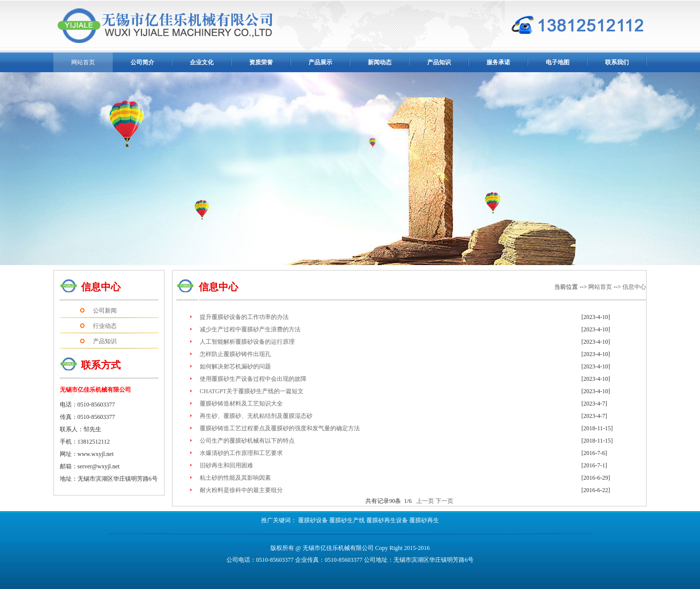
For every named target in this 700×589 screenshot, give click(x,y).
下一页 (444, 501)
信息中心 (101, 287)
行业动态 (105, 326)
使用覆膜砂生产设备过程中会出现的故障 (253, 379)
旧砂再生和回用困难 (226, 465)
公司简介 (142, 62)
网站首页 (600, 287)
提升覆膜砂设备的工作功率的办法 (244, 317)
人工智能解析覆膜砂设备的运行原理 (247, 342)
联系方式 (101, 365)
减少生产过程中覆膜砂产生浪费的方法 (250, 329)
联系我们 (617, 62)
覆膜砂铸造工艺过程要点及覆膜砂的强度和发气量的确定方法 (280, 428)
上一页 (425, 501)
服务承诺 (498, 62)
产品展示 (320, 62)
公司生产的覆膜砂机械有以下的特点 (247, 441)
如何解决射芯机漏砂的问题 (235, 366)
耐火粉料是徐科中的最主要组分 (241, 490)
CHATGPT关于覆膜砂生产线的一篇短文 (252, 391)
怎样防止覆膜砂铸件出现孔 (235, 354)
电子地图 (558, 62)
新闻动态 (380, 62)
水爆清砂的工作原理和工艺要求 (241, 453)
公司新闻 (105, 311)
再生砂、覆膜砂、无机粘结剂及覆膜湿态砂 (256, 416)
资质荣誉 (261, 62)
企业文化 (202, 62)
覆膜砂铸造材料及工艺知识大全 (241, 404)
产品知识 (439, 62)
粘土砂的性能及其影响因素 (235, 478)
